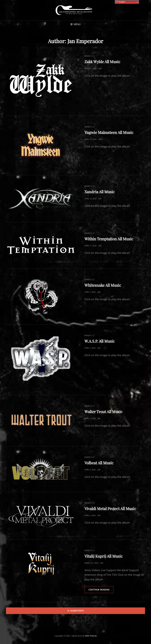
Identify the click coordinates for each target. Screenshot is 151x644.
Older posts (77, 611)
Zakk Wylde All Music (102, 62)
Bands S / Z (90, 56)
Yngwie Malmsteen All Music (109, 132)
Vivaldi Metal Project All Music (110, 509)
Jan (100, 69)
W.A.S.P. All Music (100, 341)
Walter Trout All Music (104, 412)
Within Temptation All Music (109, 239)
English (120, 2)
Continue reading (101, 591)
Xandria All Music (100, 192)
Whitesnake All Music (103, 285)
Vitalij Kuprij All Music (104, 556)
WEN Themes (91, 636)
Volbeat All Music (99, 463)
